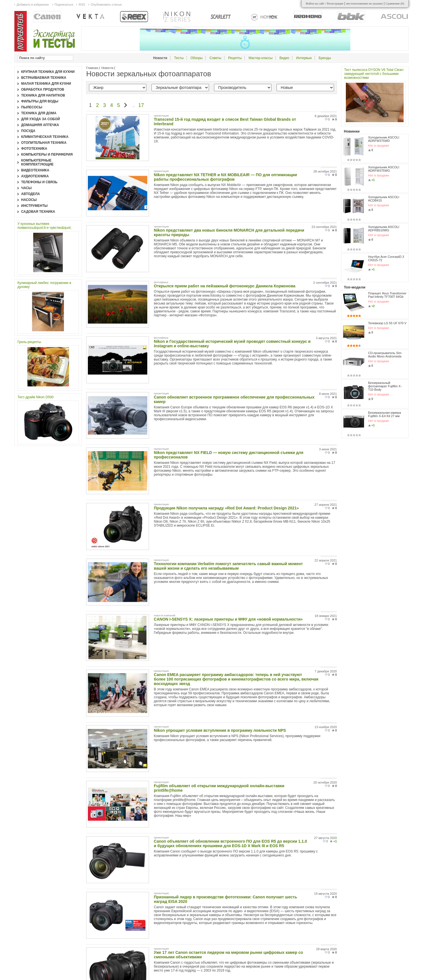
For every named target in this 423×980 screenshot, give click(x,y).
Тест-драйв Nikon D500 (35, 397)
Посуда (28, 131)
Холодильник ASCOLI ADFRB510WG (384, 229)
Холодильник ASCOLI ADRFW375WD (384, 139)
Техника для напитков (43, 95)
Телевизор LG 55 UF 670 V (387, 323)
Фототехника (34, 149)
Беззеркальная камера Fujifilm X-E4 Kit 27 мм (385, 414)
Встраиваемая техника (44, 78)
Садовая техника (38, 212)
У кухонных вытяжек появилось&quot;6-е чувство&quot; (44, 226)
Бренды (325, 58)
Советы (215, 58)
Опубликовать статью (106, 5)
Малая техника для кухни (46, 84)
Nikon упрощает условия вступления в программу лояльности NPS (220, 730)
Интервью (304, 58)
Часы (26, 188)
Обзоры (196, 58)
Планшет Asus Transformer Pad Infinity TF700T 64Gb (387, 295)
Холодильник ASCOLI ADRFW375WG (384, 169)
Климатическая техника (45, 137)
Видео (284, 58)
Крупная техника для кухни (48, 72)
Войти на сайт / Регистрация (325, 3)
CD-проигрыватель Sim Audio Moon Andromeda (385, 355)
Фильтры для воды (40, 101)
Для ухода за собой (41, 119)
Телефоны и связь (39, 182)
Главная (92, 68)
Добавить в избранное (33, 5)
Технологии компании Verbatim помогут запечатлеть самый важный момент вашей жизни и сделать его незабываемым (228, 566)
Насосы (29, 200)
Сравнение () (395, 3)
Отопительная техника (44, 143)
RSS (82, 5)
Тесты (179, 58)
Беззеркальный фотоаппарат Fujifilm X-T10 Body (385, 386)
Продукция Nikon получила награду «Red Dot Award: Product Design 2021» (226, 508)
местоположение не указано (365, 3)
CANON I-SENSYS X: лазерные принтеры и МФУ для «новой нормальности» (228, 619)
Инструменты (34, 206)
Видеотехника (35, 170)
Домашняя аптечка (40, 125)
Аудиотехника (35, 176)
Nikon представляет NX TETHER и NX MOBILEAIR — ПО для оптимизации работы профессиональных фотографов (225, 177)
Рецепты (235, 58)
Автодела (31, 194)
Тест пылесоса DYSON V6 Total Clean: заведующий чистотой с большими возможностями (374, 74)
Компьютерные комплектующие (37, 162)
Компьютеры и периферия (47, 155)
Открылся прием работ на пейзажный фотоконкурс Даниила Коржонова (225, 286)
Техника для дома (39, 113)
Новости (107, 68)
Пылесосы (32, 107)
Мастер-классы (261, 58)
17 (141, 105)
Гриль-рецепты (29, 342)
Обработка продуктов (43, 90)
